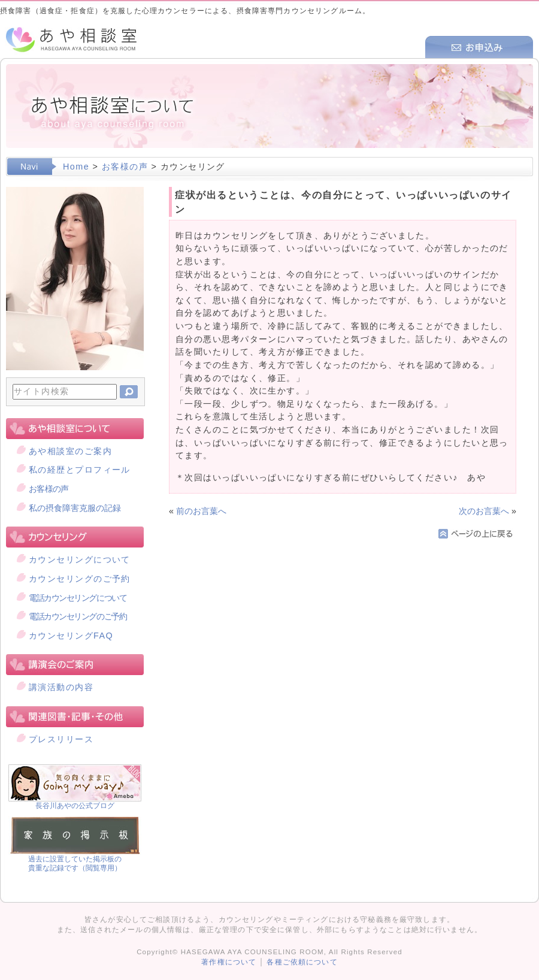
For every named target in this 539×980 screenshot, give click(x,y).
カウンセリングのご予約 (80, 579)
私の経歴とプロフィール (80, 470)
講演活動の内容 (61, 687)
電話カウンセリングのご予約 (78, 616)
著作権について (229, 962)
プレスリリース (61, 739)
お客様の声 (125, 167)
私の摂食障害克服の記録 (75, 508)
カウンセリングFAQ (71, 636)
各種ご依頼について (302, 962)
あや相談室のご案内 (70, 451)
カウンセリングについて (80, 559)
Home (76, 167)
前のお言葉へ (201, 511)
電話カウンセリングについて (78, 598)
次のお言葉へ (484, 511)
